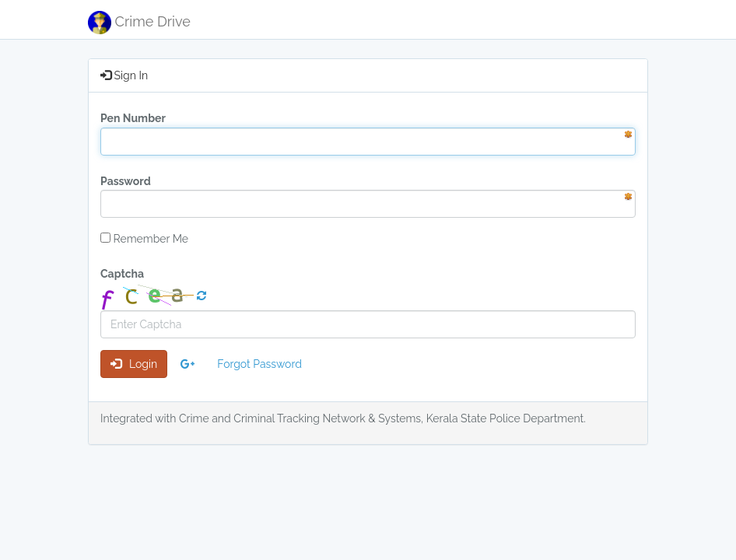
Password (126, 181)
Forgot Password (259, 364)
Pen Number (133, 118)
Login (134, 364)
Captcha (122, 274)
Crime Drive (139, 23)
